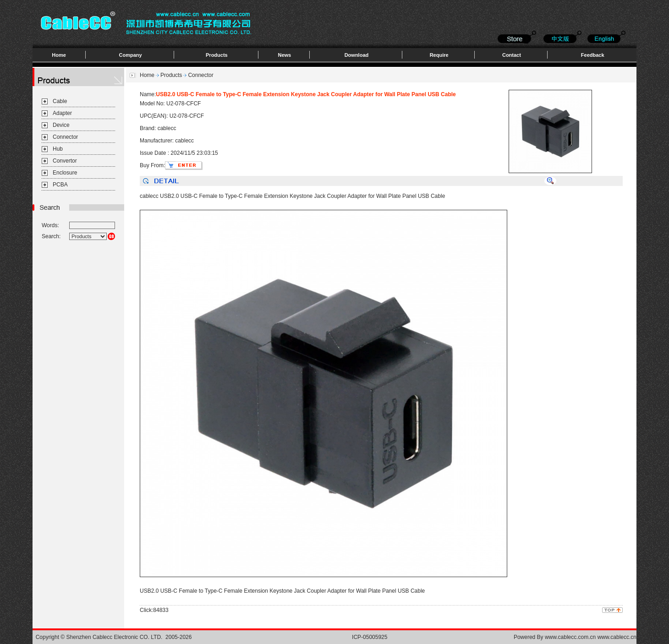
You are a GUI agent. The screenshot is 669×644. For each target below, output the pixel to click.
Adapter (62, 113)
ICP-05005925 (370, 637)
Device (61, 125)
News (284, 55)
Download (357, 55)
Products (217, 55)
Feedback (593, 55)
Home (59, 55)
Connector (65, 137)
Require (439, 55)
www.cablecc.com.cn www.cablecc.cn (591, 637)
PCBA (60, 185)
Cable (60, 101)
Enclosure (65, 173)
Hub (58, 149)
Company (131, 55)
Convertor (65, 161)
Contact (512, 55)
